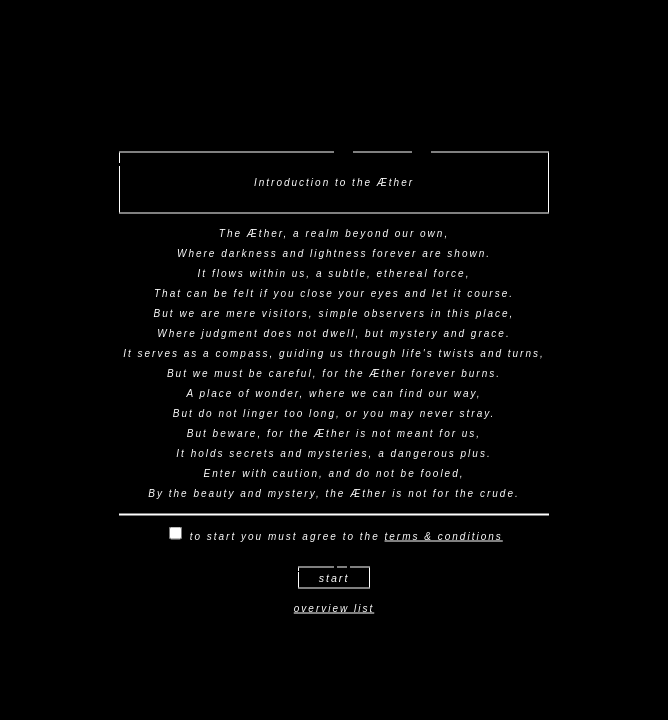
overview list (334, 608)
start (334, 578)
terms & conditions (444, 536)
